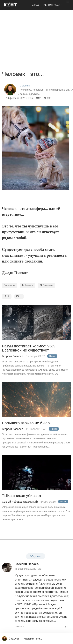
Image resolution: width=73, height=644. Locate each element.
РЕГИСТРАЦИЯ (53, 5)
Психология (9, 285)
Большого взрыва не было (26, 423)
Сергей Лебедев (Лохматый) (20, 502)
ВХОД (36, 5)
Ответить (19, 627)
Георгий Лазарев (13, 356)
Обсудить (36, 556)
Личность (27, 285)
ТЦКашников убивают (22, 496)
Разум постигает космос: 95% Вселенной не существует (29, 348)
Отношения (47, 285)
